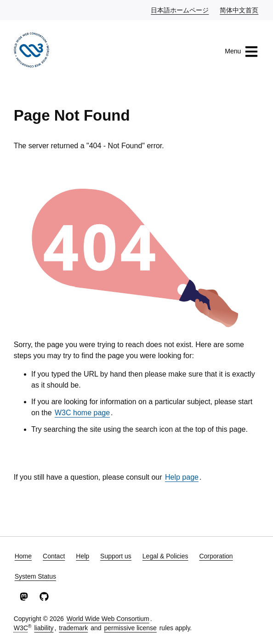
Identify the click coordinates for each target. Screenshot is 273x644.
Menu (242, 52)
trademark (73, 628)
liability (44, 628)
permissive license (130, 628)
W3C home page (82, 413)
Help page (182, 477)
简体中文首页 (239, 10)
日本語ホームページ (180, 10)
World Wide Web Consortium (108, 619)
